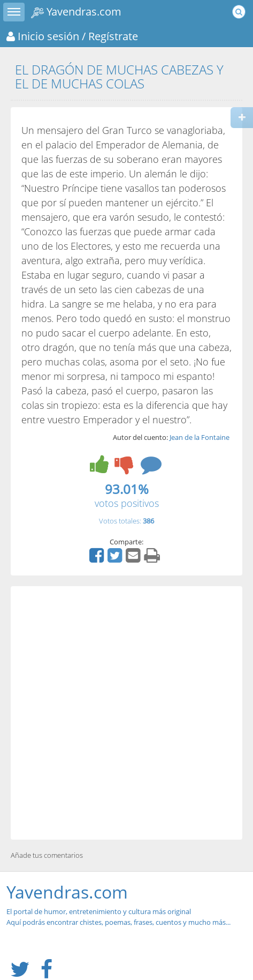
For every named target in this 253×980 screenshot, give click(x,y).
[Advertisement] (126, 713)
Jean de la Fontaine (200, 437)
